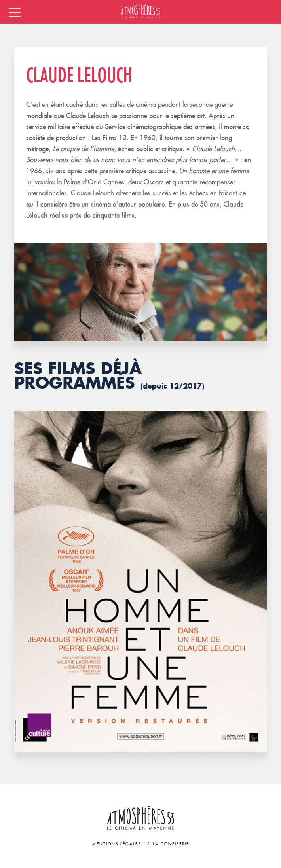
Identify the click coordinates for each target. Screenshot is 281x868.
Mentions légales (117, 844)
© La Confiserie (168, 844)
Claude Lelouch (79, 75)
